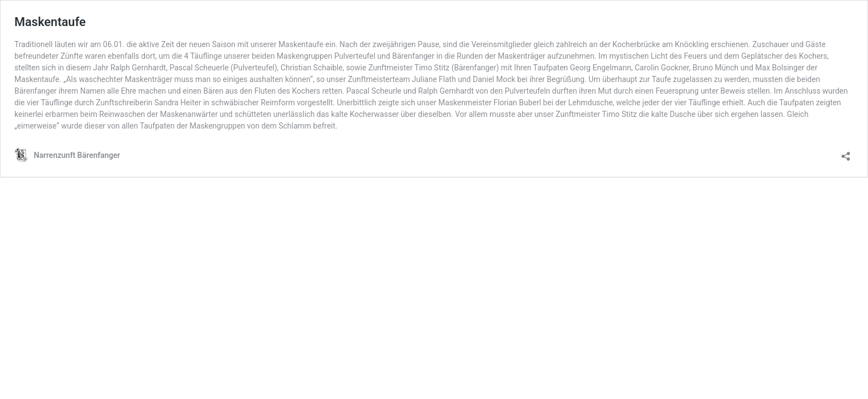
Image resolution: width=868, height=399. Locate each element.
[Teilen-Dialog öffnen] (846, 153)
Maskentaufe (50, 22)
